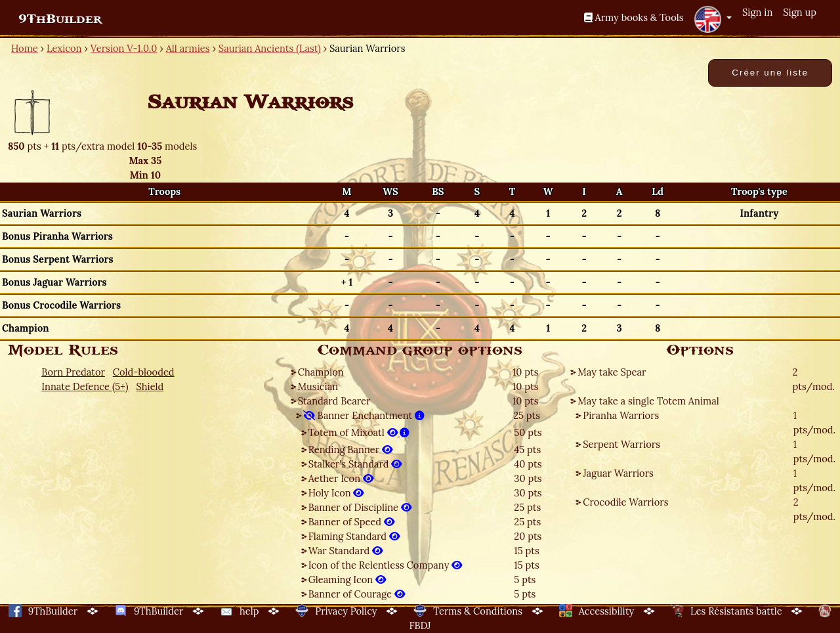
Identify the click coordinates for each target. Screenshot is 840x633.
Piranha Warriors (621, 415)
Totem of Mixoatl (359, 432)
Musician (318, 386)
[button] (713, 19)
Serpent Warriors (621, 444)
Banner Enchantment (364, 415)
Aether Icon (341, 478)
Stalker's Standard (355, 464)
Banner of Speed (351, 522)
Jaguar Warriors (618, 473)
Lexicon (64, 48)
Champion (321, 372)
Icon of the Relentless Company (386, 565)
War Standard (346, 551)
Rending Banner (350, 449)
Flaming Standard (354, 536)
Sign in (757, 12)
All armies (188, 48)
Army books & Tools (634, 17)
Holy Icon (336, 493)
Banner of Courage (357, 594)
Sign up (800, 12)
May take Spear (612, 372)
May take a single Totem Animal (648, 401)
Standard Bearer (334, 401)
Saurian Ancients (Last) (270, 48)
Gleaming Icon (347, 579)
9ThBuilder (60, 19)
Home (25, 48)
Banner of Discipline (360, 507)
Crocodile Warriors (625, 502)
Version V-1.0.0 (124, 48)
